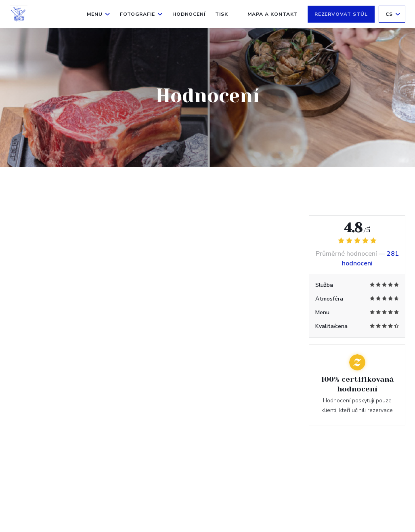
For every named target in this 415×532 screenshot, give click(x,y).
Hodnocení (189, 14)
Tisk (222, 14)
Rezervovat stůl (341, 14)
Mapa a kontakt (272, 14)
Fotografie (141, 14)
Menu (99, 14)
